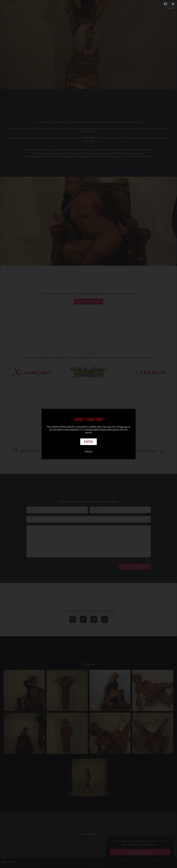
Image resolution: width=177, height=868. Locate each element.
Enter (88, 442)
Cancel (89, 452)
